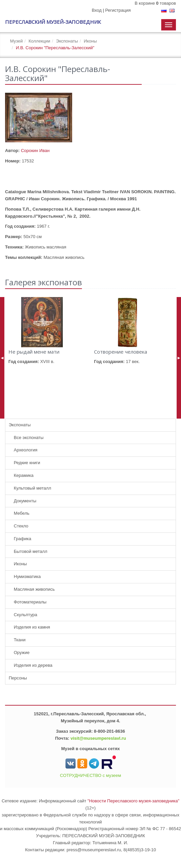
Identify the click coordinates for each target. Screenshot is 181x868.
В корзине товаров (155, 3)
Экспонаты (67, 41)
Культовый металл (32, 488)
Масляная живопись (34, 589)
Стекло (21, 526)
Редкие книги (27, 463)
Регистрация (118, 10)
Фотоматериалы (30, 602)
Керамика (24, 475)
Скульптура (26, 615)
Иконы (90, 41)
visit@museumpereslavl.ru (98, 738)
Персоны (18, 678)
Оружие (22, 653)
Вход (97, 10)
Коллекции (39, 41)
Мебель (22, 513)
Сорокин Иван (35, 151)
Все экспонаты (29, 438)
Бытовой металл (31, 551)
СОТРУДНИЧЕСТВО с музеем (91, 775)
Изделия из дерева (33, 665)
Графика (22, 539)
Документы (25, 501)
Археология (26, 450)
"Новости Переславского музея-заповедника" (134, 801)
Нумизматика (27, 576)
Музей (16, 41)
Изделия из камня (32, 627)
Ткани (20, 640)
